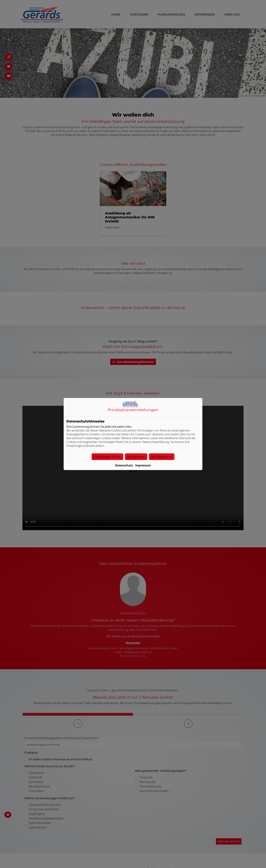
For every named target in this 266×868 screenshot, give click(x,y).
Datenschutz (124, 465)
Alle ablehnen (136, 457)
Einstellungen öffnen (107, 457)
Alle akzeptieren (162, 457)
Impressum (143, 465)
